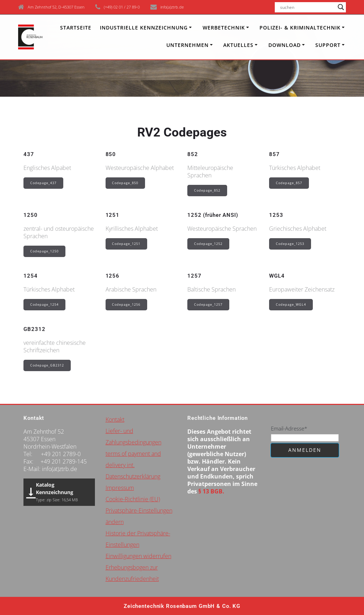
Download (285, 45)
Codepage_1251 (126, 244)
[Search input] (307, 7)
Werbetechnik (224, 28)
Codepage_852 (207, 190)
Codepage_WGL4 (291, 304)
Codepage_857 (289, 183)
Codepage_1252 (208, 244)
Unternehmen (188, 45)
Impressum (120, 488)
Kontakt (115, 419)
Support (328, 45)
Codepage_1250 (44, 251)
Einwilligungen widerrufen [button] (138, 556)
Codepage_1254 (44, 304)
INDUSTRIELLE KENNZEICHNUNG (144, 28)
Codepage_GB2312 (47, 365)
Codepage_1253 (290, 244)
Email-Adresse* (289, 428)
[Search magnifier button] (341, 7)
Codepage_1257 (208, 304)
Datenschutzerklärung (133, 476)
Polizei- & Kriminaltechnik (300, 28)
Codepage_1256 (126, 304)
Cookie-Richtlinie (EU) (133, 499)
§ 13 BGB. (211, 491)
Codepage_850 (125, 183)
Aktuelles (238, 45)
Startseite (76, 28)
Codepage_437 (43, 183)
